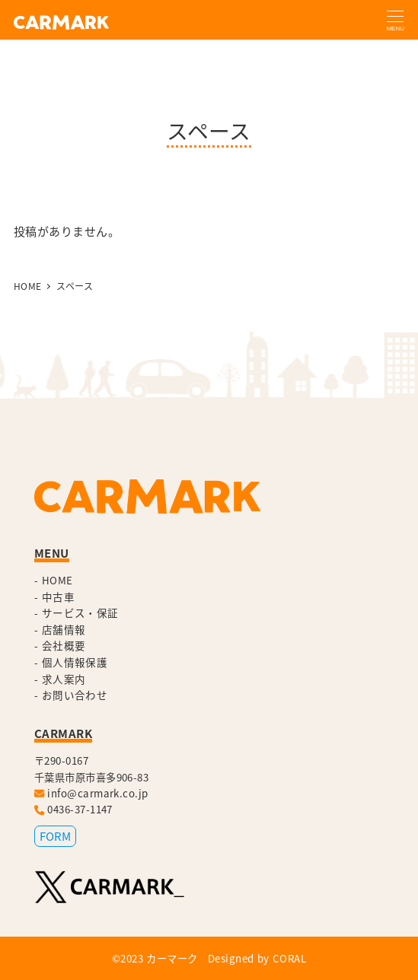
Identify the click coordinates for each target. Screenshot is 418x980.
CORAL (289, 958)
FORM (55, 836)
